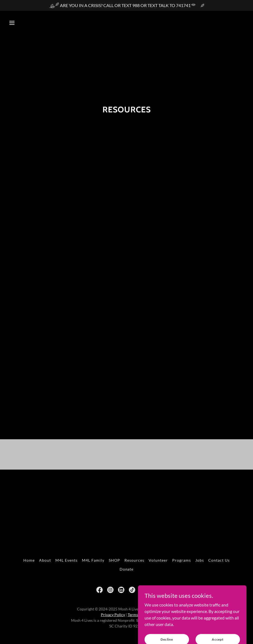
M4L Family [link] (93, 560)
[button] (12, 23)
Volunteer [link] (158, 560)
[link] (100, 590)
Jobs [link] (200, 560)
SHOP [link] (114, 560)
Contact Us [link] (219, 560)
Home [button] (29, 560)
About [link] (45, 560)
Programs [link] (182, 560)
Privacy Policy (113, 615)
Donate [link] (127, 569)
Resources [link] (134, 560)
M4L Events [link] (66, 560)
